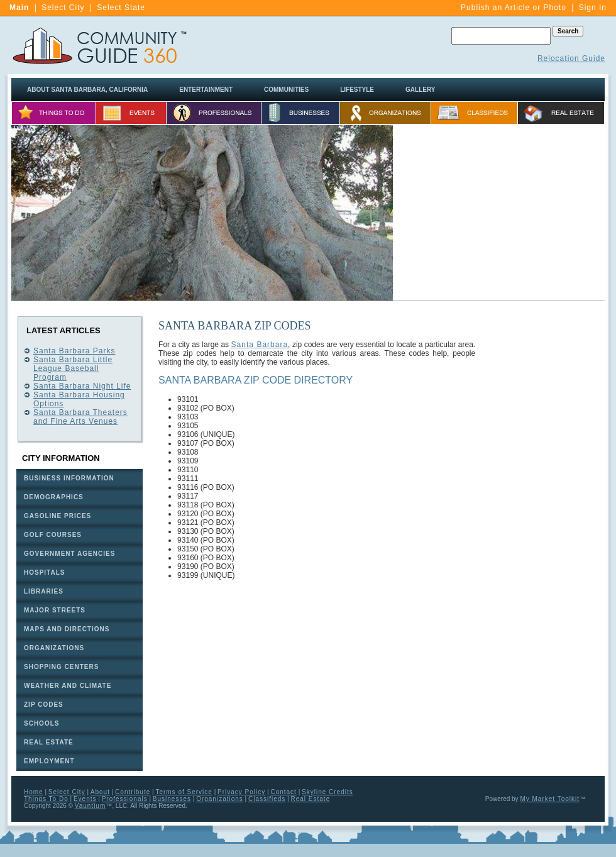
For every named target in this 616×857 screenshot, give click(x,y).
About (100, 792)
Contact (283, 792)
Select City (63, 8)
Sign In (593, 8)
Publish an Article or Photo (514, 8)
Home (34, 792)
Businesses (172, 799)
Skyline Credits (327, 792)
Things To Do (46, 799)
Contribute (133, 792)
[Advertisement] (499, 213)
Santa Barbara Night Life (82, 386)
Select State (121, 8)
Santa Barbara (260, 345)
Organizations (220, 799)
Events (85, 799)
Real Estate (311, 799)
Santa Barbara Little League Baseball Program (73, 368)
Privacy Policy (241, 792)
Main (19, 8)
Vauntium (91, 806)
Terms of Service (184, 792)
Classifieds (267, 799)
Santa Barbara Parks (74, 351)
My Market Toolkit (550, 799)
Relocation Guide (571, 58)
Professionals (125, 799)
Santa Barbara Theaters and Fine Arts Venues (80, 417)
